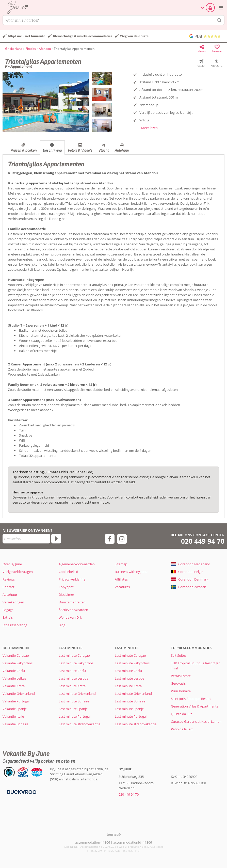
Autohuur (122, 150)
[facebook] (110, 539)
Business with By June (131, 572)
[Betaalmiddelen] (21, 792)
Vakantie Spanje (15, 709)
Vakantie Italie (13, 716)
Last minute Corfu (72, 671)
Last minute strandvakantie (79, 724)
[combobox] (113, 20)
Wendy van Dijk (70, 617)
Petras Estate (181, 676)
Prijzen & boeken (24, 150)
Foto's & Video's (80, 150)
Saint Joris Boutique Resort (191, 699)
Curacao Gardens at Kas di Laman (196, 721)
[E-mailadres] (26, 539)
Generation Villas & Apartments (194, 706)
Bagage (8, 610)
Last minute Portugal (75, 716)
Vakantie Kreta (14, 686)
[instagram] (122, 539)
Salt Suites (179, 655)
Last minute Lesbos (73, 678)
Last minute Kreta (72, 686)
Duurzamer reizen (72, 602)
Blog (62, 625)
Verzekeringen (13, 602)
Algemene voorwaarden (77, 564)
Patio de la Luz (182, 729)
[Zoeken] (220, 20)
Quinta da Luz (181, 714)
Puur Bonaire (181, 691)
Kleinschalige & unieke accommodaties (83, 36)
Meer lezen (149, 128)
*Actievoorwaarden (73, 610)
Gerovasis (178, 683)
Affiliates (121, 579)
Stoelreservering (15, 625)
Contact (9, 587)
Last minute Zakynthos (76, 663)
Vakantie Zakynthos (18, 663)
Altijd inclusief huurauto (27, 36)
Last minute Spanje (73, 709)
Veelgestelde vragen (18, 572)
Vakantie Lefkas (14, 678)
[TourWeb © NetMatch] (114, 834)
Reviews (9, 579)
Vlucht (104, 150)
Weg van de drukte (134, 36)
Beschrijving (52, 150)
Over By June (12, 564)
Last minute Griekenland (77, 694)
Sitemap (121, 564)
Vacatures (122, 587)
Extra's (8, 617)
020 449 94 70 (203, 541)
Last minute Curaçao (74, 655)
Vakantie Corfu (14, 671)
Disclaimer (66, 594)
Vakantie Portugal (16, 701)
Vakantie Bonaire (15, 724)
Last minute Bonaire (74, 701)
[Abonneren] (56, 539)
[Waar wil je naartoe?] (113, 20)
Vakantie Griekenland (19, 694)
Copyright (66, 587)
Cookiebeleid (68, 572)
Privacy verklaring (72, 579)
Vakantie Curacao (16, 655)
